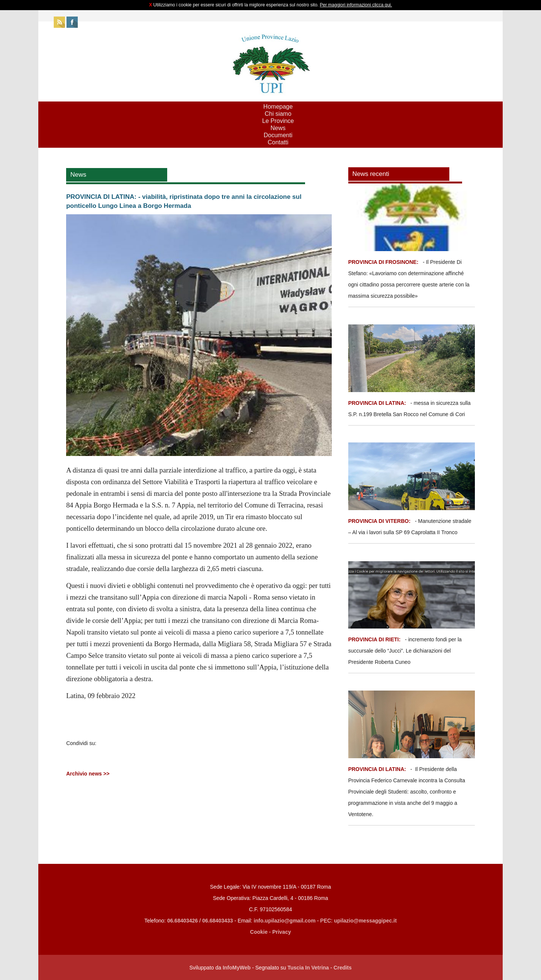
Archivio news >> (88, 774)
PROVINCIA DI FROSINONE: (384, 262)
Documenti (278, 135)
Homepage (278, 107)
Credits (343, 968)
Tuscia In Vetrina (308, 968)
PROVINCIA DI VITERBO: (379, 521)
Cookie (259, 932)
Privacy (282, 932)
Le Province (278, 121)
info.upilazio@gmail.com (285, 921)
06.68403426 (183, 921)
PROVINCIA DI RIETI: (375, 639)
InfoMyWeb (237, 968)
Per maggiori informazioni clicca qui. (356, 5)
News (278, 128)
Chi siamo (278, 114)
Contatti (278, 142)
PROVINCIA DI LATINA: (378, 403)
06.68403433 (218, 921)
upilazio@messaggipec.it (365, 921)
